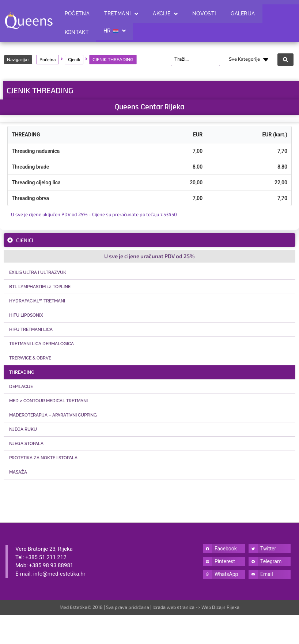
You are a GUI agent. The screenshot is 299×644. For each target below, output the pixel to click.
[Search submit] (285, 60)
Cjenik (74, 60)
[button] (224, 549)
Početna (48, 60)
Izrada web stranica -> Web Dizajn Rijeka (196, 607)
